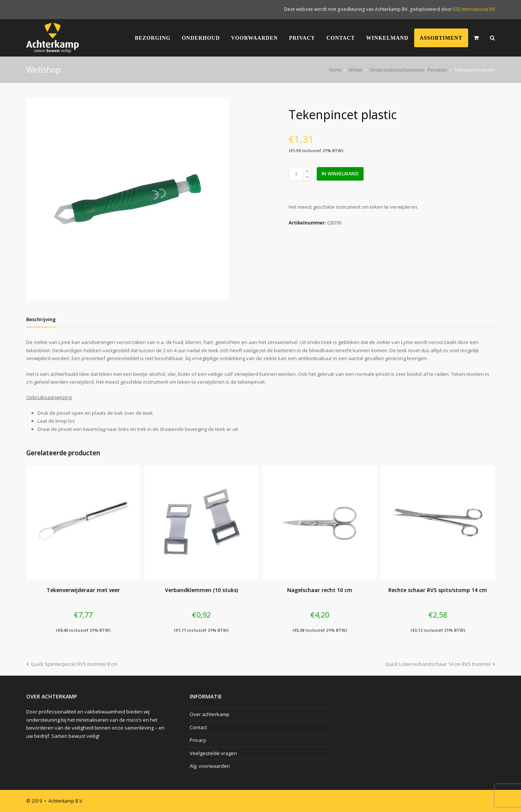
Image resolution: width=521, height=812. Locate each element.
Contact (198, 727)
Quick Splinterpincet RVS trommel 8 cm (72, 664)
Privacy (198, 740)
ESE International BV (474, 9)
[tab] (41, 319)
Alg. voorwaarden (210, 766)
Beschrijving (41, 319)
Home (335, 70)
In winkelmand (340, 174)
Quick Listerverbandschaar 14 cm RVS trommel (440, 664)
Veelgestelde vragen (213, 753)
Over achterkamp (210, 714)
